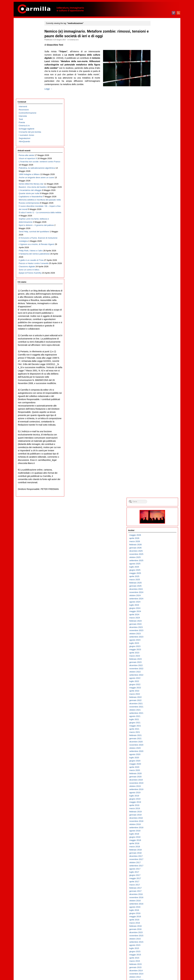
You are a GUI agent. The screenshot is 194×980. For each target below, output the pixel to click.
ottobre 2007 (157, 768)
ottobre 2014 (157, 501)
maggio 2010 (157, 669)
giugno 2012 (157, 590)
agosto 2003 (157, 927)
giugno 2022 (157, 208)
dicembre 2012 (158, 571)
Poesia (22, 45)
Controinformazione (28, 36)
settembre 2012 (158, 580)
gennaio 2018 (158, 377)
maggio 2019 (157, 326)
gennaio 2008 (158, 758)
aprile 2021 (156, 253)
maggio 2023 (157, 173)
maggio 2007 (157, 784)
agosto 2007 (157, 774)
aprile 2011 (156, 634)
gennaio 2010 (158, 682)
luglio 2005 (156, 854)
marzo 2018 (157, 370)
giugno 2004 (157, 895)
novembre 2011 (158, 612)
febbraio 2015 (158, 488)
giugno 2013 (157, 552)
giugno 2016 (157, 437)
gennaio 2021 (158, 262)
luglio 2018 (156, 358)
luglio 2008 (156, 739)
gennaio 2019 (158, 339)
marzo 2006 (157, 828)
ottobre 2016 (157, 425)
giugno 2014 (157, 514)
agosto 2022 (157, 202)
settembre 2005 (158, 847)
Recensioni (24, 33)
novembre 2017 (158, 383)
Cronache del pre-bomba (30, 55)
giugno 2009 (157, 704)
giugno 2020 (157, 285)
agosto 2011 (157, 622)
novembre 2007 (158, 765)
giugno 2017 (157, 399)
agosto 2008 (157, 736)
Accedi (154, 963)
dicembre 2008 (158, 723)
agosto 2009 (157, 698)
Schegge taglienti (27, 52)
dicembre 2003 (158, 914)
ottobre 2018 (157, 348)
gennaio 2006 (158, 835)
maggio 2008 (157, 746)
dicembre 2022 (158, 189)
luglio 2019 (156, 320)
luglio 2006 (156, 816)
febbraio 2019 (158, 336)
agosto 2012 (157, 583)
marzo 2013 (157, 561)
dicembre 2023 (158, 151)
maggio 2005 (157, 860)
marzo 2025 (157, 103)
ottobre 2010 (157, 653)
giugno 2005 (157, 857)
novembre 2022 (158, 192)
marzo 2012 (157, 599)
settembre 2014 (158, 504)
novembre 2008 (158, 727)
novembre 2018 (158, 345)
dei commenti (160, 969)
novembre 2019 (158, 307)
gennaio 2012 (158, 606)
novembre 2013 (158, 536)
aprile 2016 (156, 444)
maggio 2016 (157, 440)
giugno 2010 (157, 666)
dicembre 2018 (158, 342)
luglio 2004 (156, 892)
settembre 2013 (158, 542)
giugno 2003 (157, 933)
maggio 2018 (157, 364)
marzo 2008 (157, 752)
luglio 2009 (156, 701)
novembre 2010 (158, 650)
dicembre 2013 (158, 533)
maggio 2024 (157, 135)
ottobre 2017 (157, 386)
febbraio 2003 (158, 946)
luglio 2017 (156, 396)
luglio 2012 (156, 587)
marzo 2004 (157, 905)
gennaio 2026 (158, 72)
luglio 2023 (156, 167)
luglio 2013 (156, 549)
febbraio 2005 (158, 870)
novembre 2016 (158, 421)
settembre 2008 (158, 733)
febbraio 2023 (158, 183)
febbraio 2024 (158, 145)
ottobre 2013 (157, 539)
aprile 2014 (156, 520)
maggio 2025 (157, 97)
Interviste (23, 39)
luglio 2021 (156, 243)
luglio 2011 (156, 625)
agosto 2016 (157, 431)
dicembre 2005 (158, 838)
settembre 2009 (158, 695)
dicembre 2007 (158, 761)
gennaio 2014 (158, 529)
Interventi (23, 29)
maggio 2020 (157, 288)
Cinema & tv (78, 40)
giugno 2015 (157, 475)
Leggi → (52, 95)
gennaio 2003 (158, 949)
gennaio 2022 (158, 224)
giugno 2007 (157, 781)
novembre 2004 (158, 879)
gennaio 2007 (158, 796)
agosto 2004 (157, 889)
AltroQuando (24, 64)
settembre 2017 (158, 390)
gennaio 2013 (158, 568)
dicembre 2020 (158, 266)
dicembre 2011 (158, 609)
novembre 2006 (158, 803)
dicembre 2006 (158, 800)
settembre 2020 (158, 275)
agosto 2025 (157, 88)
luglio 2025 (156, 91)
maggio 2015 (157, 479)
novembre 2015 (158, 459)
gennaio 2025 (158, 110)
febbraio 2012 (158, 603)
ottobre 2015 (157, 463)
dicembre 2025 (158, 75)
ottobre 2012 (157, 577)
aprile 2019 (156, 329)
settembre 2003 (158, 924)
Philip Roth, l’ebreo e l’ (31, 234)
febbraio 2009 (158, 717)
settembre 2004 (158, 885)
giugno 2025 (157, 94)
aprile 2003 (156, 940)
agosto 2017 (157, 393)
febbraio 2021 (158, 259)
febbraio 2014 (158, 526)
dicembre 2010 (158, 647)
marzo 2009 (157, 714)
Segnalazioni (25, 61)
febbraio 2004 (158, 908)
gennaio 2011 (158, 644)
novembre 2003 (158, 917)
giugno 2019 (157, 323)
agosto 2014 (157, 507)
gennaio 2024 (158, 148)
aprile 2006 (156, 825)
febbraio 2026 (158, 68)
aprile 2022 (156, 215)
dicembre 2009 (158, 685)
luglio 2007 (156, 777)
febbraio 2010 (158, 679)
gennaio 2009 (158, 720)
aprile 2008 (156, 749)
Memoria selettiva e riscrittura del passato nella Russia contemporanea (31, 161)
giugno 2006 (157, 819)
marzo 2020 (157, 294)
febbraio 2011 (158, 641)
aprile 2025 (156, 100)
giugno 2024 (157, 132)
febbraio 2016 (158, 450)
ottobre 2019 (157, 310)
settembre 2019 (158, 313)
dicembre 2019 (158, 304)
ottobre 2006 (157, 806)
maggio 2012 (157, 593)
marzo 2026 (157, 65)
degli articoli (159, 966)
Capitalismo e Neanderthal (31, 151)
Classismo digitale (27, 259)
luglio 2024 (156, 129)
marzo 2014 (157, 523)
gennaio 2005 (158, 873)
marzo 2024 (157, 142)
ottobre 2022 (157, 196)
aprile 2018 (156, 367)
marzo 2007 (157, 790)
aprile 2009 (156, 711)
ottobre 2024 (157, 119)
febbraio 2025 (158, 107)
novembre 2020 (158, 269)
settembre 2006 (158, 809)
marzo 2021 (157, 256)
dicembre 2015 (158, 456)
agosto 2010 (157, 660)
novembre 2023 (158, 154)
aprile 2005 (156, 863)
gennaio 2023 (158, 186)
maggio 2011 (157, 631)
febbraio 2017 (158, 412)
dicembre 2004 (158, 876)
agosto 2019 (157, 316)
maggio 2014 (157, 517)
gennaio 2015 (158, 491)
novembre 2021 (158, 231)
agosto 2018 (157, 355)
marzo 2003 (157, 943)
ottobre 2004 (157, 882)
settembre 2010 (158, 657)
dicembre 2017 (158, 380)
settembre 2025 (158, 84)
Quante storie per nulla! (29, 145)
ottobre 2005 (157, 844)
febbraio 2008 (158, 755)
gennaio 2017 (158, 415)
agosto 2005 (157, 850)
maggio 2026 (157, 59)
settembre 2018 (158, 351)
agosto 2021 (157, 240)
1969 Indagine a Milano (29, 110)
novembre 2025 (158, 78)
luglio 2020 (156, 281)
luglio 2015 (156, 472)
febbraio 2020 (158, 297)
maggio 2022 (157, 212)
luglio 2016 (156, 434)
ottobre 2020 (157, 272)
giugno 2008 (157, 742)
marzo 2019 (157, 332)
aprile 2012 (156, 596)
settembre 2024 (158, 123)
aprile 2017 (156, 405)
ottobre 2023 (157, 158)
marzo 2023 (157, 180)
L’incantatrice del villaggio (30, 139)
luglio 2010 (156, 663)
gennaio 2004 (158, 911)
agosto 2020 (157, 278)
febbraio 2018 (158, 374)
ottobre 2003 (157, 920)
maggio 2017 (157, 402)
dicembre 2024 (158, 113)
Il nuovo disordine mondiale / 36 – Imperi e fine (31, 174)
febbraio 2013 (158, 564)
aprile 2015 (156, 482)
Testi (21, 42)
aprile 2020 (156, 291)
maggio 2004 (157, 898)
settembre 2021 (158, 237)
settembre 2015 (158, 466)
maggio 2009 (157, 707)
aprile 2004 (156, 901)
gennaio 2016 (158, 453)
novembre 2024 (158, 116)
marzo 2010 (157, 676)
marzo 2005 (157, 866)
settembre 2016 (158, 428)
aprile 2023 (156, 177)
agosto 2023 (157, 164)
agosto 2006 (157, 812)
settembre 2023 (158, 161)
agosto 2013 (157, 545)
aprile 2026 (156, 62)
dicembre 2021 (158, 227)
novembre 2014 (158, 498)
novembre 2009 (158, 688)
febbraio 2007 (158, 793)
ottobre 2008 (157, 730)
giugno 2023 (157, 170)
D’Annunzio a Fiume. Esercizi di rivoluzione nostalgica (28, 218)
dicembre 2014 (158, 494)
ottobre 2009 (157, 692)
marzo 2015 (157, 485)
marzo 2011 (157, 638)
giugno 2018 (157, 361)
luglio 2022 (156, 205)
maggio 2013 (157, 555)
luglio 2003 (156, 930)
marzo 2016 (157, 447)
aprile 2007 (156, 787)
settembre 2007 (158, 771)
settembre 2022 (158, 199)
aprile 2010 (156, 672)
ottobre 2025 (157, 81)
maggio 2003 (157, 936)
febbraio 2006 (158, 831)
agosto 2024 (157, 126)
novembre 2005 (158, 841)
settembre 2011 (158, 618)
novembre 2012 (158, 574)
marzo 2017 (157, 409)
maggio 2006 (157, 822)
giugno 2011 (157, 628)
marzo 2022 (157, 218)
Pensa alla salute (26, 78)
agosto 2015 (157, 469)
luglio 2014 (156, 510)
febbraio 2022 (158, 221)
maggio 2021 (157, 250)
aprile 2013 (156, 558)
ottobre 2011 (157, 615)
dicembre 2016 (158, 418)
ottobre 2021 (157, 234)
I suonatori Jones (26, 58)
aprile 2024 (156, 138)
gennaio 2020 (158, 301)
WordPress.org (158, 972)
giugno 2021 (157, 247)
